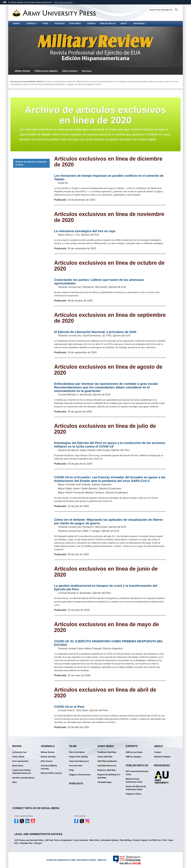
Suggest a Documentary (80, 775)
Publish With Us (108, 24)
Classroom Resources (79, 761)
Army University (81, 840)
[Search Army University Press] (161, 10)
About (125, 24)
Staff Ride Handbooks (107, 761)
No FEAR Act (155, 840)
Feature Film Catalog (78, 757)
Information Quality (110, 840)
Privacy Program (140, 840)
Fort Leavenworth (20, 761)
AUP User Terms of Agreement (58, 840)
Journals (32, 24)
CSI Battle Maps (105, 782)
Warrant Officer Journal (51, 773)
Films (46, 24)
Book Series (18, 766)
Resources (140, 24)
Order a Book (18, 757)
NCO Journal (46, 761)
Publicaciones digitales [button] (46, 71)
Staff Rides (76, 24)
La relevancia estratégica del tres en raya (85, 231)
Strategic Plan (26, 843)
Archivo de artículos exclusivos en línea (31, 163)
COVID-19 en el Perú (69, 707)
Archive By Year (20, 752)
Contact (158, 752)
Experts (91, 24)
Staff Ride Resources (107, 766)
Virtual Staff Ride (105, 757)
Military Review (48, 752)
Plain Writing (126, 840)
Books (17, 24)
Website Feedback (162, 757)
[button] (65, 2)
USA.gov (38, 843)
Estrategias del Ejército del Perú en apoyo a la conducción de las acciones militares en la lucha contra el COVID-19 (110, 445)
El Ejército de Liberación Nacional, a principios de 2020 (95, 332)
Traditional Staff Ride (107, 752)
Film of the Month (77, 752)
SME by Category (134, 757)
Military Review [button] (22, 71)
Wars (15, 782)
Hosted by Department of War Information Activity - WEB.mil (76, 860)
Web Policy (95, 840)
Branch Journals (48, 757)
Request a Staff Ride (107, 770)
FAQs (72, 770)
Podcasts (60, 24)
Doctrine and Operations (23, 778)
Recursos (87, 71)
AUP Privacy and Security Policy (29, 840)
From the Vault (76, 766)
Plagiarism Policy (134, 794)
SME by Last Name (134, 752)
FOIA (165, 840)
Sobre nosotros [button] (70, 71)
